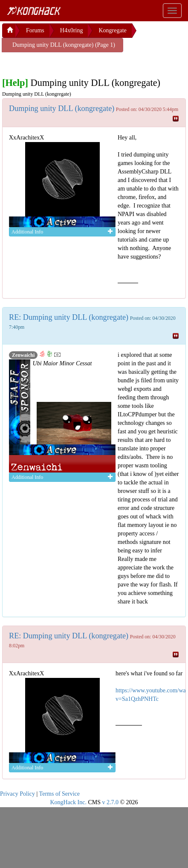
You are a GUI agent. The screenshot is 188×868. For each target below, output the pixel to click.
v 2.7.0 (110, 802)
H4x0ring (72, 30)
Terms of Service (59, 794)
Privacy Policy (17, 794)
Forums (35, 30)
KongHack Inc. (68, 802)
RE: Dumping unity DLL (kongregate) (69, 317)
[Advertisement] (70, 63)
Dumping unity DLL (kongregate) (62, 108)
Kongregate (112, 30)
